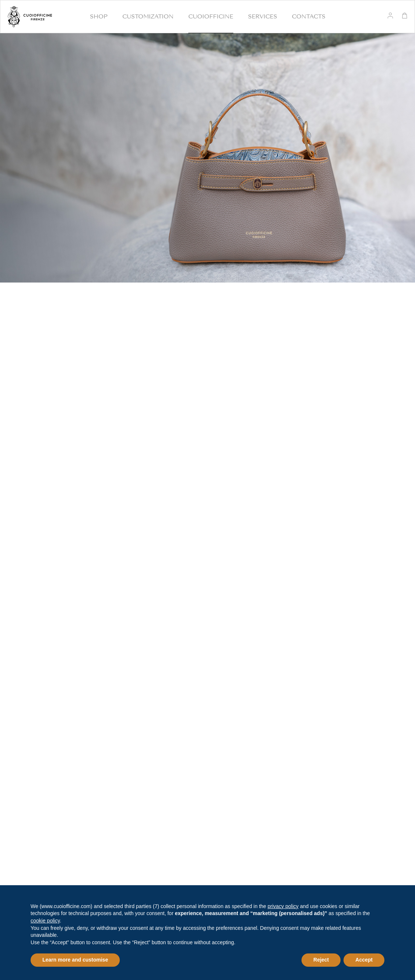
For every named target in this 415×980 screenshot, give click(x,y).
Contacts (309, 17)
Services (263, 17)
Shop (99, 17)
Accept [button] (364, 960)
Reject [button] (321, 960)
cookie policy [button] (45, 921)
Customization (148, 17)
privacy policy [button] (283, 906)
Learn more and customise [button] (75, 960)
